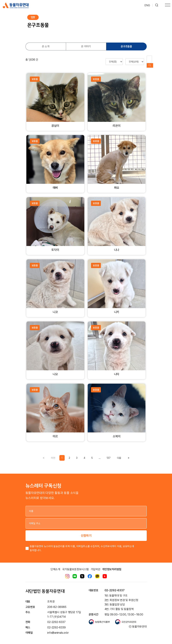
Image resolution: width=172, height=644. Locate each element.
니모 (55, 371)
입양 (33, 17)
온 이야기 (86, 46)
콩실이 (55, 122)
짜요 (117, 184)
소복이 (116, 433)
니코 (55, 309)
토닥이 (55, 246)
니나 (117, 246)
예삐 (55, 184)
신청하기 (86, 532)
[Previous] (119, 454)
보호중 (35, 76)
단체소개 (55, 566)
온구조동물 (126, 46)
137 (109, 454)
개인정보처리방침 (112, 566)
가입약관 (95, 566)
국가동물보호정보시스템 (75, 566)
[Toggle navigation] (168, 5)
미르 (55, 433)
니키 (117, 309)
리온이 (116, 122)
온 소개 (46, 46)
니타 (117, 371)
